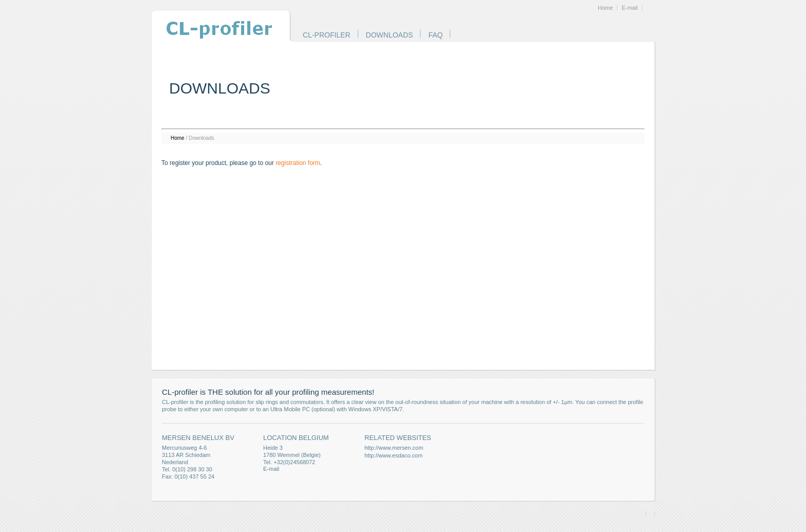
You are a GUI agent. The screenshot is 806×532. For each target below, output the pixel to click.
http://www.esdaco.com (393, 455)
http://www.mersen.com (394, 448)
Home (605, 8)
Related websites (398, 438)
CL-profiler (327, 35)
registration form (298, 163)
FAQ (435, 35)
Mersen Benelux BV (198, 438)
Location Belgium (296, 438)
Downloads (390, 35)
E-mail (629, 8)
